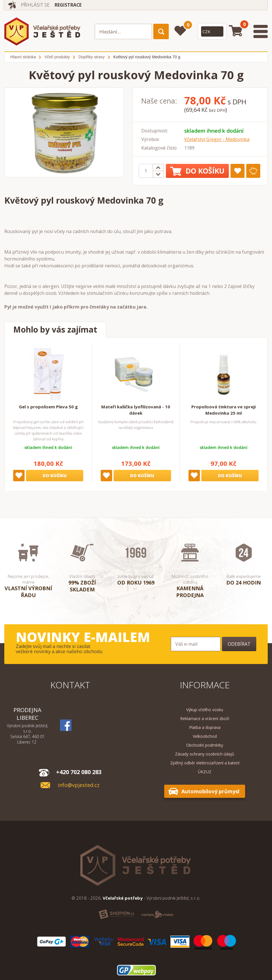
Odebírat (239, 644)
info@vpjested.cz (79, 785)
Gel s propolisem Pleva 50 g (48, 407)
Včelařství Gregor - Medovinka (217, 139)
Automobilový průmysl (210, 791)
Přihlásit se (35, 5)
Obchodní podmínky (205, 745)
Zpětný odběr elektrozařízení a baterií (205, 763)
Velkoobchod (205, 736)
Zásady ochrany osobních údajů (205, 754)
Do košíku (197, 171)
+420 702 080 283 (79, 772)
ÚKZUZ (205, 772)
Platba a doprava (205, 727)
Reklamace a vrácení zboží (205, 718)
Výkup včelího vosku (205, 710)
